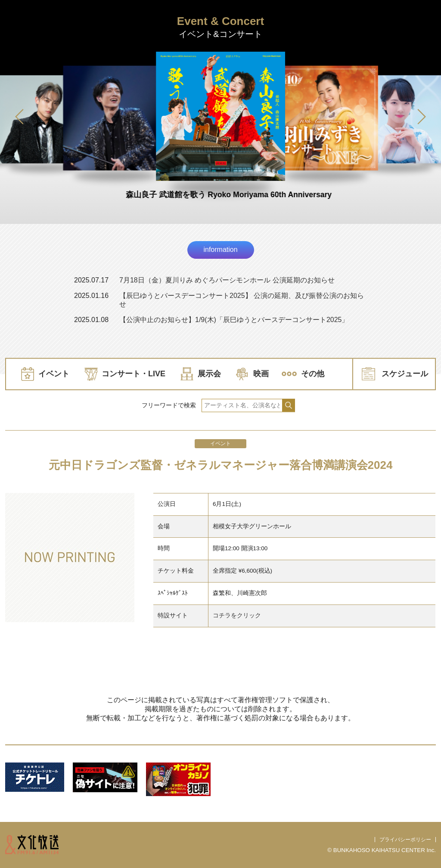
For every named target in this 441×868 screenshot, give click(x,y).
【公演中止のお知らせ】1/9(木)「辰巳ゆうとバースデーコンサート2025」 (234, 320)
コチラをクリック (237, 615)
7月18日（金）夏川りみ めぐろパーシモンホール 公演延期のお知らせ (227, 280)
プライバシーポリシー (405, 840)
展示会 (209, 374)
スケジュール (405, 374)
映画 (261, 374)
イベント (54, 374)
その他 (313, 374)
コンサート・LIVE (134, 374)
